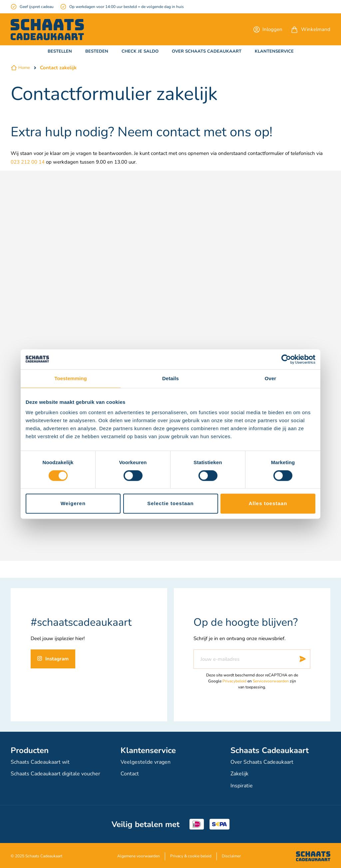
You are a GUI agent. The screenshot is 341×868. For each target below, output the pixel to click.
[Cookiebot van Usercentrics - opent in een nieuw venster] (286, 359)
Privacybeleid (234, 681)
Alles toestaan (268, 504)
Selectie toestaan (170, 504)
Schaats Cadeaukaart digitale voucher (55, 773)
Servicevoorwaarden (271, 681)
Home (24, 68)
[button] (268, 29)
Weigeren (73, 504)
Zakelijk (239, 773)
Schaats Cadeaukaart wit (40, 762)
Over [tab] (271, 378)
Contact (130, 773)
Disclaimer (231, 855)
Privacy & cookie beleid (191, 855)
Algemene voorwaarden (139, 855)
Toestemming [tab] (71, 378)
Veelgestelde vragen (146, 762)
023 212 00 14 (28, 162)
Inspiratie (242, 785)
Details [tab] (170, 378)
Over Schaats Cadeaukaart (262, 762)
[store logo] (47, 30)
